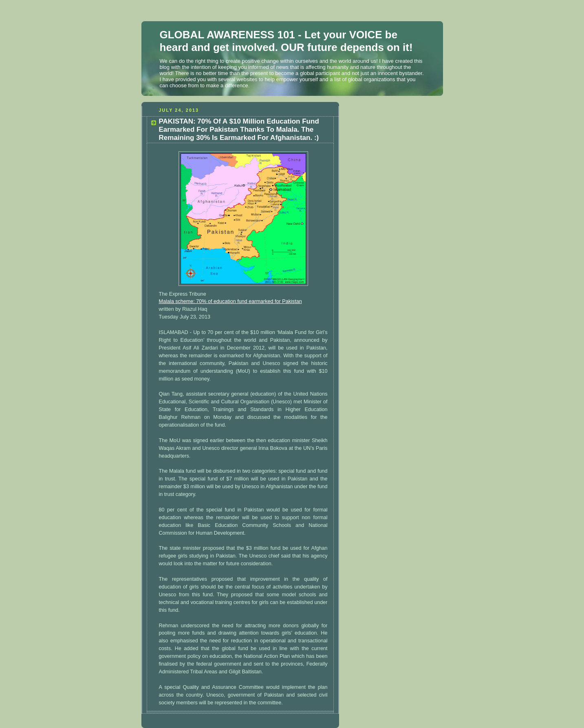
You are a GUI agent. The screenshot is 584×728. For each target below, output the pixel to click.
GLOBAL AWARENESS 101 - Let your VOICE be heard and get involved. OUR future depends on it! (286, 41)
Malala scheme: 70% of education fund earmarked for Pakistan (230, 301)
